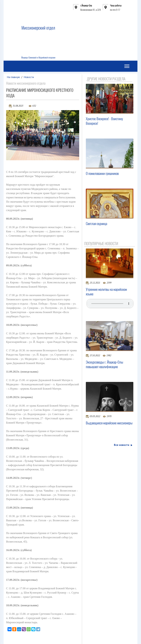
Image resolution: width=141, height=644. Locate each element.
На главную (13, 77)
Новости (29, 77)
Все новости (123, 445)
